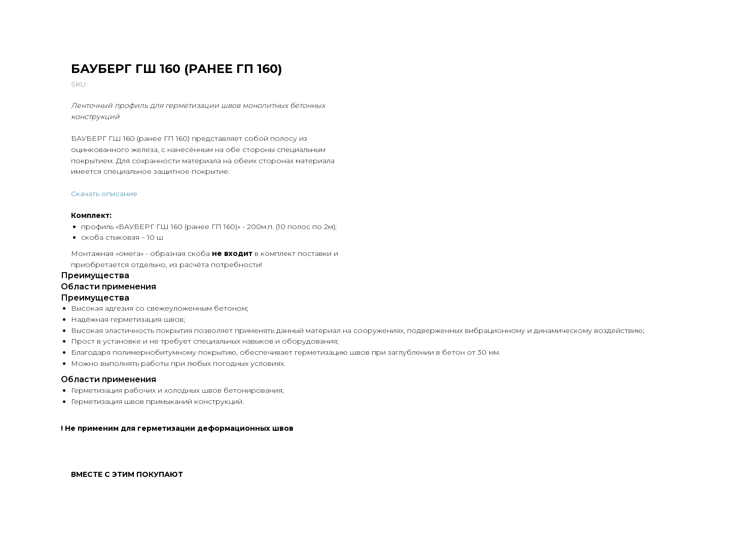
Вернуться (39, 15)
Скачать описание (307, 194)
